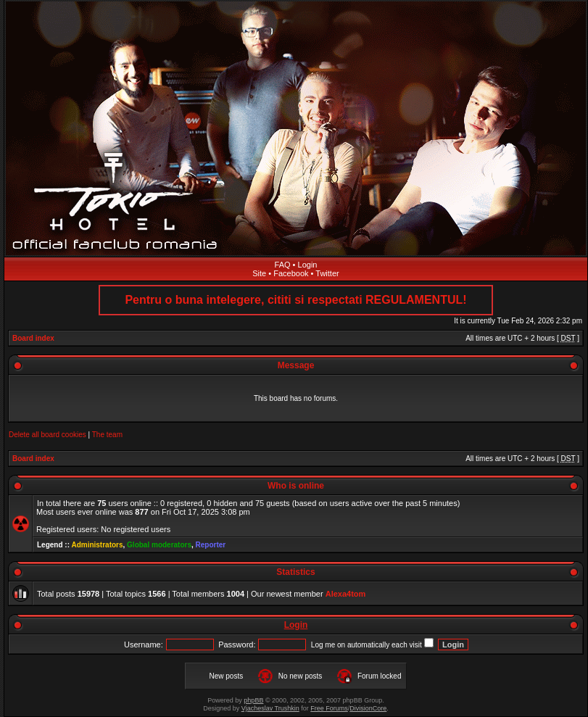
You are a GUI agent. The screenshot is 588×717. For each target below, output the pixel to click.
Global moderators (159, 545)
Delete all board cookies (47, 435)
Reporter (211, 545)
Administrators (97, 545)
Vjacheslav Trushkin (270, 708)
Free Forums (329, 708)
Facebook (291, 273)
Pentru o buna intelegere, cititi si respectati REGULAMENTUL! (295, 300)
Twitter (327, 273)
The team (107, 435)
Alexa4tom (346, 594)
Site (259, 273)
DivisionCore (368, 708)
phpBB (253, 700)
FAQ (283, 265)
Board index (33, 338)
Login (308, 265)
